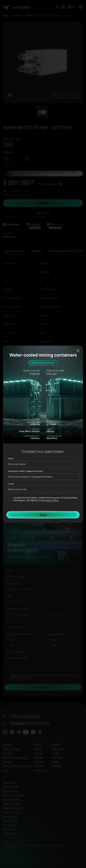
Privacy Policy (51, 500)
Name (11, 459)
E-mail (11, 484)
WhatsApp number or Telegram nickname (25, 471)
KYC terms (32, 498)
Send (43, 515)
